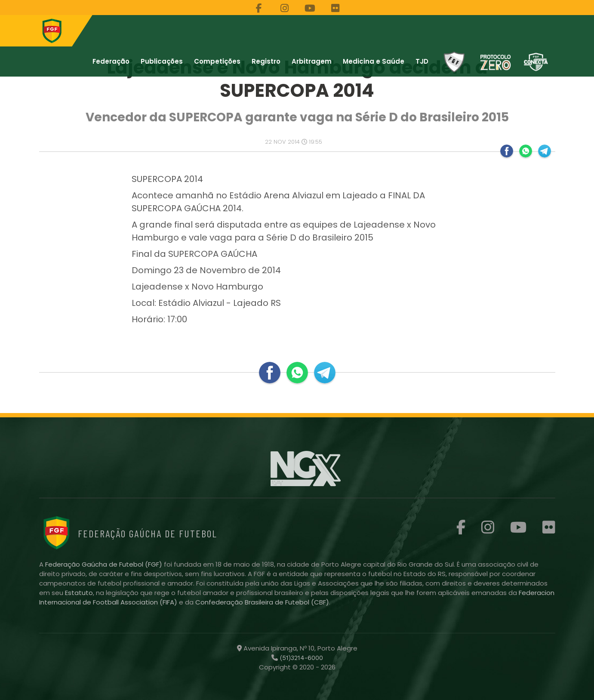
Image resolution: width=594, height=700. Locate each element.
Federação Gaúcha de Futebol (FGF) (105, 564)
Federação (111, 61)
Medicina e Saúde (374, 61)
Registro (266, 61)
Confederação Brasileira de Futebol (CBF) (262, 602)
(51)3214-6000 (300, 658)
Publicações (162, 61)
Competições (217, 61)
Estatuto (79, 593)
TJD (422, 61)
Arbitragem (312, 61)
